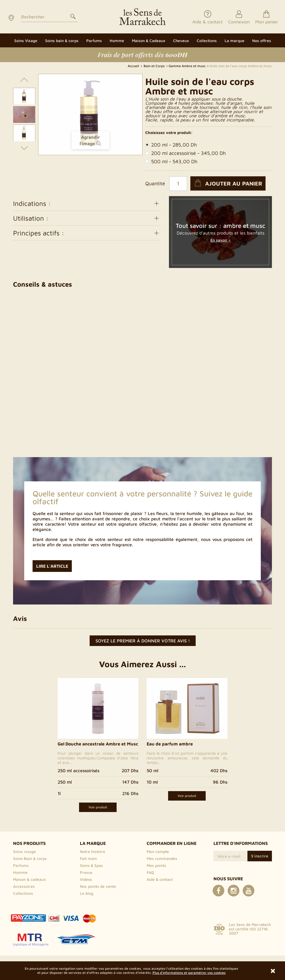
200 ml (171, 145)
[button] (234, 40)
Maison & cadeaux (30, 879)
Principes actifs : (87, 233)
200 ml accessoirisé (186, 153)
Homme (20, 872)
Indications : (87, 203)
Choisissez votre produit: (169, 133)
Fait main (88, 858)
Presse (86, 872)
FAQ (150, 872)
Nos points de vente (98, 886)
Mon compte (158, 851)
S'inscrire (260, 856)
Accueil (134, 66)
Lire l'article (52, 566)
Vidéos (86, 879)
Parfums (21, 865)
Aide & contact (160, 879)
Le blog (87, 893)
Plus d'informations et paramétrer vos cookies (189, 973)
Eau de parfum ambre (170, 744)
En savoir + (221, 240)
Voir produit (98, 807)
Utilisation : (87, 218)
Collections (23, 893)
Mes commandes (162, 858)
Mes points (156, 865)
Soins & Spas (91, 865)
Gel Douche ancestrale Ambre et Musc (98, 744)
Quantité (155, 184)
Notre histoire (93, 851)
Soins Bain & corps (30, 858)
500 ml (171, 162)
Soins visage (24, 851)
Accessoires (24, 886)
